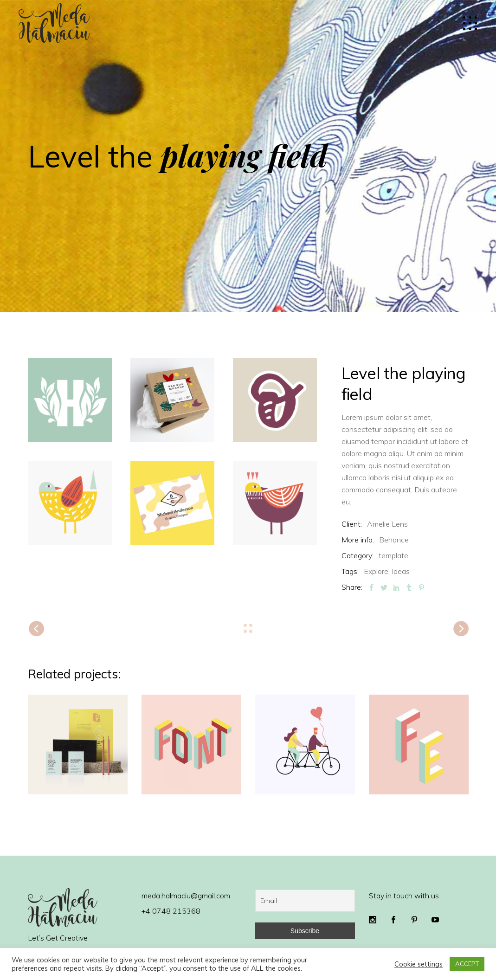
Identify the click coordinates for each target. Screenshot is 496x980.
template (393, 555)
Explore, (377, 571)
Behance (394, 540)
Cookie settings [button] (419, 964)
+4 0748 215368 (171, 911)
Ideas (401, 571)
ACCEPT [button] (467, 964)
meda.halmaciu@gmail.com (186, 896)
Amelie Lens (387, 524)
